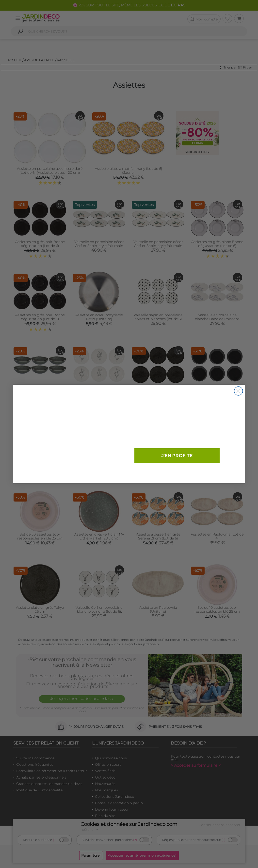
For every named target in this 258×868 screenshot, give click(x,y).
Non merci (176, 472)
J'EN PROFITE (177, 456)
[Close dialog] (238, 391)
